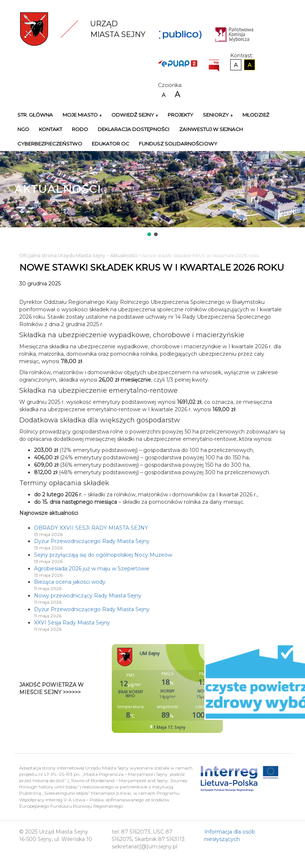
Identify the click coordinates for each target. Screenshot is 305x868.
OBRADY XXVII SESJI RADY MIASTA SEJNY (91, 528)
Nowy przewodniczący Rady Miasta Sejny (88, 596)
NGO (23, 129)
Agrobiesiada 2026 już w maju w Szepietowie (92, 569)
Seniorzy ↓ (218, 115)
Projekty (180, 115)
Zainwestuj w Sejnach (211, 129)
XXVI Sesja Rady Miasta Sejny (72, 623)
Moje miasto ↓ (82, 115)
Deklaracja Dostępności (134, 129)
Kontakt (51, 129)
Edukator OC (110, 144)
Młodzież (256, 115)
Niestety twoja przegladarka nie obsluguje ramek (186, 688)
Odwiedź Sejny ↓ (135, 115)
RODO (80, 129)
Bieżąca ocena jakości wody (70, 582)
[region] (152, 194)
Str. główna (35, 115)
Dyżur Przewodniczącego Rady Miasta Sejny (92, 541)
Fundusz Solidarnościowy (178, 144)
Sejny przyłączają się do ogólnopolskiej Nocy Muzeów (103, 555)
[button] (149, 234)
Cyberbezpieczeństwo (50, 144)
